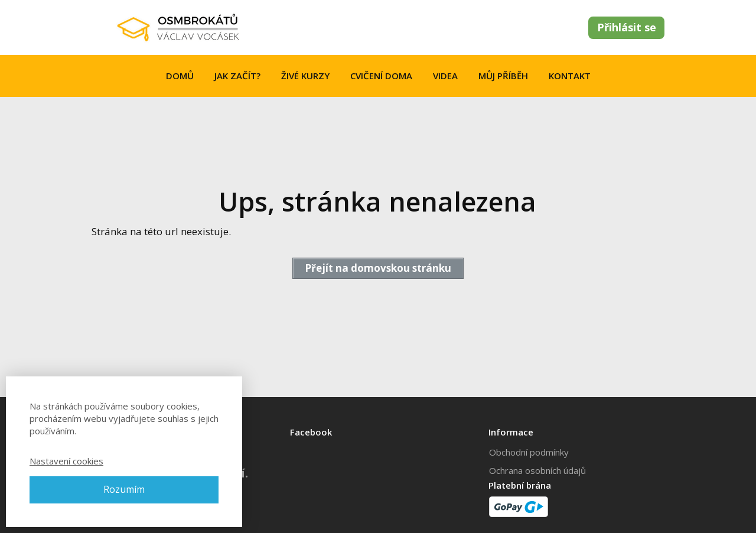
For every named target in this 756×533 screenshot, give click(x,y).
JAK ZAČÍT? (237, 76)
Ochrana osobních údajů (537, 470)
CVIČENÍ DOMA (381, 76)
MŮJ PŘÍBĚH (503, 76)
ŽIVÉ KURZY (305, 76)
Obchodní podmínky (529, 452)
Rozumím (124, 489)
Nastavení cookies (66, 461)
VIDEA (445, 76)
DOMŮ (180, 76)
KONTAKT (570, 76)
